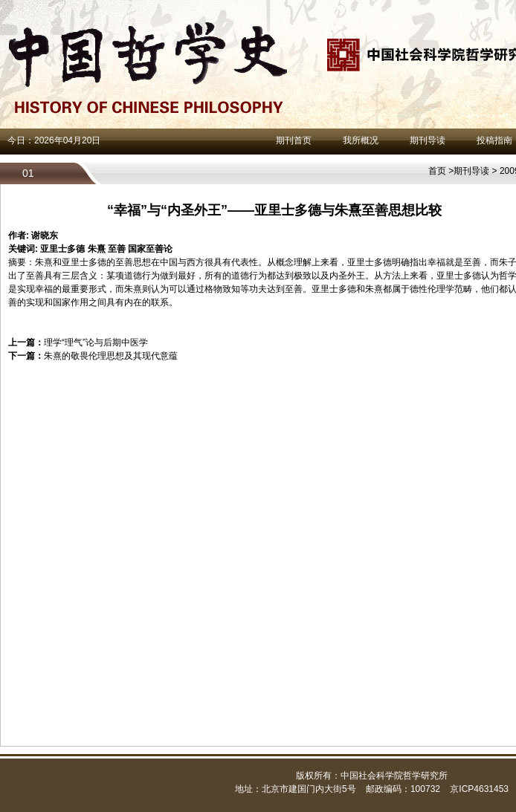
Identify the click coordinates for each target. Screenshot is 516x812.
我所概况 (361, 140)
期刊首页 (294, 140)
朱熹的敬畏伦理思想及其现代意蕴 (111, 356)
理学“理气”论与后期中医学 (96, 342)
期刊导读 (428, 140)
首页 (437, 171)
